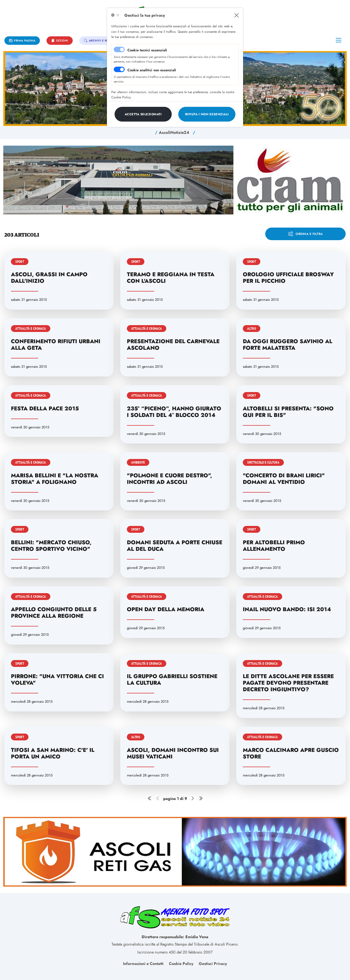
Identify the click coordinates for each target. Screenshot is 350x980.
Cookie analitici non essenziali (152, 70)
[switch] (119, 69)
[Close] (237, 15)
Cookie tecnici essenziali (147, 50)
